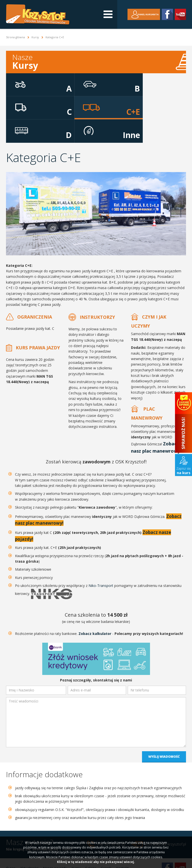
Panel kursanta (144, 14)
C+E (36, 107)
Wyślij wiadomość (164, 732)
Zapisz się (183, 471)
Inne (156, 107)
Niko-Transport (101, 561)
